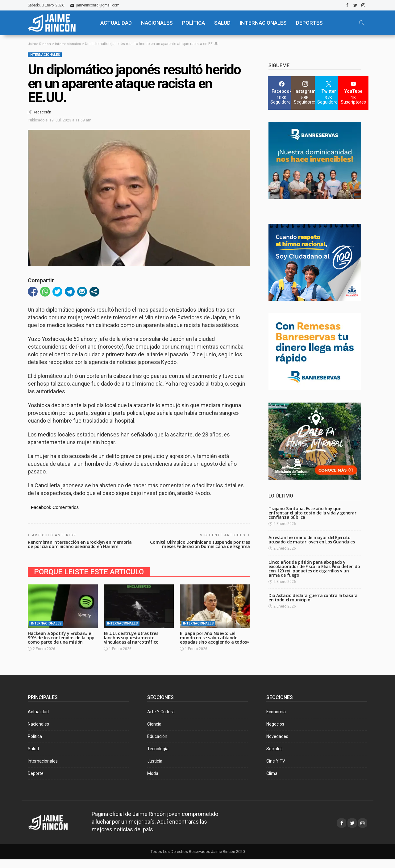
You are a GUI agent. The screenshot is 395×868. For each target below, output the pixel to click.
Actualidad (38, 720)
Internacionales (263, 23)
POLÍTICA (193, 23)
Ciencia (154, 733)
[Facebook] (282, 93)
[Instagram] (305, 93)
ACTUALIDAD (116, 23)
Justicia (155, 770)
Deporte (36, 782)
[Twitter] (328, 93)
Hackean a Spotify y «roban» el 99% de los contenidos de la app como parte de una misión (61, 642)
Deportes (309, 23)
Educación (157, 745)
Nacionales (38, 733)
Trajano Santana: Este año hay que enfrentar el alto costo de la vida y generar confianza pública (312, 513)
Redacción (42, 112)
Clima (272, 782)
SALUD (222, 23)
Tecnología (158, 757)
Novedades (277, 745)
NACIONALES (157, 23)
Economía (276, 720)
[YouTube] (353, 93)
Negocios (275, 733)
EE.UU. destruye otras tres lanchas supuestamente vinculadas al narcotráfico (132, 642)
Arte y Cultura (161, 720)
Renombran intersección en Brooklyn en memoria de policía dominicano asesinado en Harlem (77, 546)
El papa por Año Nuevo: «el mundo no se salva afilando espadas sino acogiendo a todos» (210, 644)
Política (35, 745)
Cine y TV (276, 770)
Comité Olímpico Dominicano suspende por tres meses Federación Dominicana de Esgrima (198, 544)
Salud (33, 757)
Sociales (274, 757)
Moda (153, 782)
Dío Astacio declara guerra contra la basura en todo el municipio (313, 598)
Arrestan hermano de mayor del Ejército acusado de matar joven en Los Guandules (312, 540)
